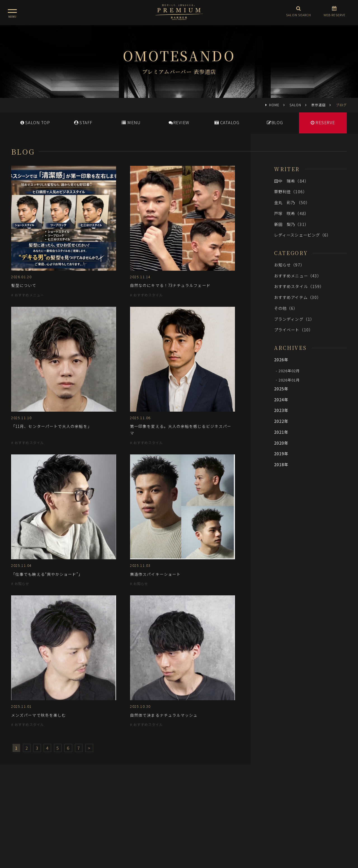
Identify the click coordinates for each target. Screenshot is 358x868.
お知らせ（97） (289, 265)
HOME (274, 105)
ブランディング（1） (294, 319)
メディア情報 (156, 810)
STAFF (83, 122)
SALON (295, 105)
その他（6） (286, 308)
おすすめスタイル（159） (299, 286)
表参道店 (319, 105)
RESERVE (323, 122)
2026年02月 (289, 371)
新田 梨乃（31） (291, 224)
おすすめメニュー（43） (298, 276)
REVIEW (179, 122)
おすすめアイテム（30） (298, 297)
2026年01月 (289, 380)
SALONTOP (35, 122)
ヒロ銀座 (179, 834)
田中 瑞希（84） (291, 181)
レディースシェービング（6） (302, 235)
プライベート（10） (294, 330)
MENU (131, 122)
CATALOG (227, 122)
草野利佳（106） (291, 191)
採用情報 (183, 810)
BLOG (275, 122)
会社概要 (206, 810)
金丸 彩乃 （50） (292, 202)
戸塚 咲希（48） (291, 213)
